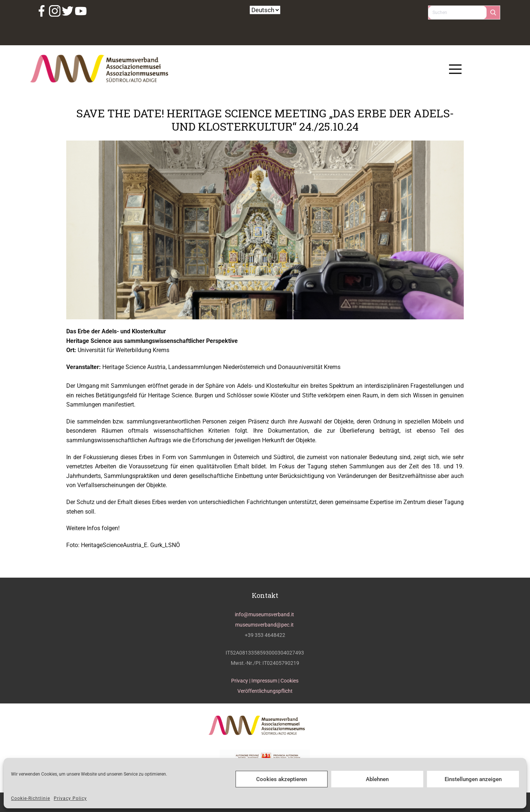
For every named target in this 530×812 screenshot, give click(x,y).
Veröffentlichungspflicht (265, 691)
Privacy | (241, 681)
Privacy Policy (70, 798)
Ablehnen (377, 779)
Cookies (289, 681)
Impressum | (266, 681)
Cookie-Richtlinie (31, 798)
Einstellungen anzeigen (473, 779)
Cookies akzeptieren (282, 779)
